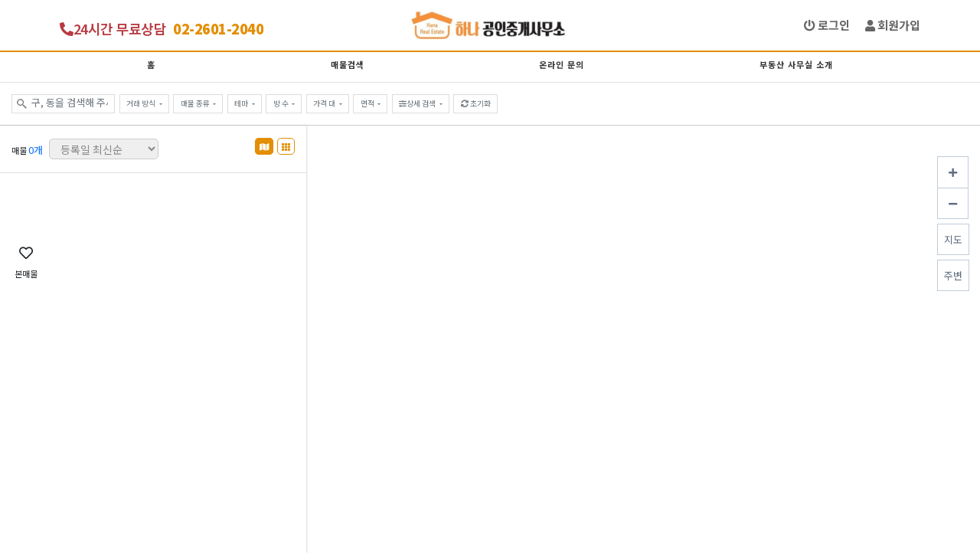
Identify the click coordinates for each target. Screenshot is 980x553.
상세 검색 (418, 103)
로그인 (827, 25)
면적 (368, 103)
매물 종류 (196, 103)
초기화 (476, 103)
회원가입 (893, 25)
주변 (953, 275)
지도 (953, 239)
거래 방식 (142, 103)
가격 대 (325, 103)
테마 (242, 103)
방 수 (282, 103)
